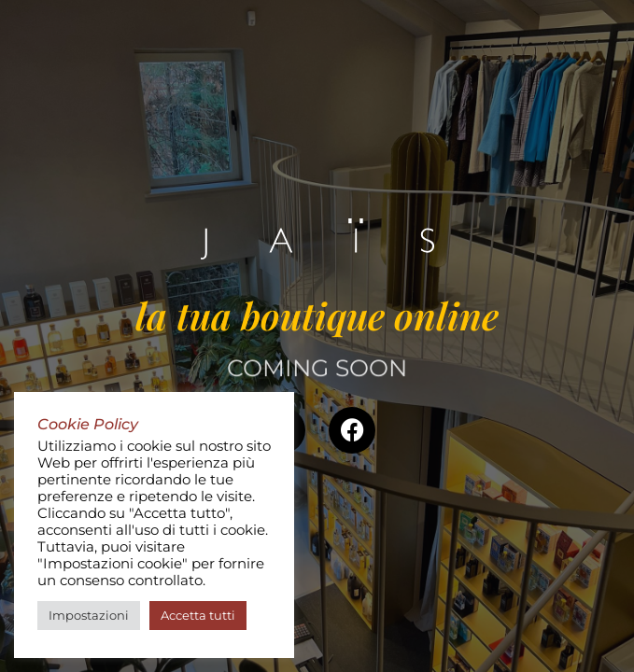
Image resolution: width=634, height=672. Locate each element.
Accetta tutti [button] (198, 615)
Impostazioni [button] (89, 615)
